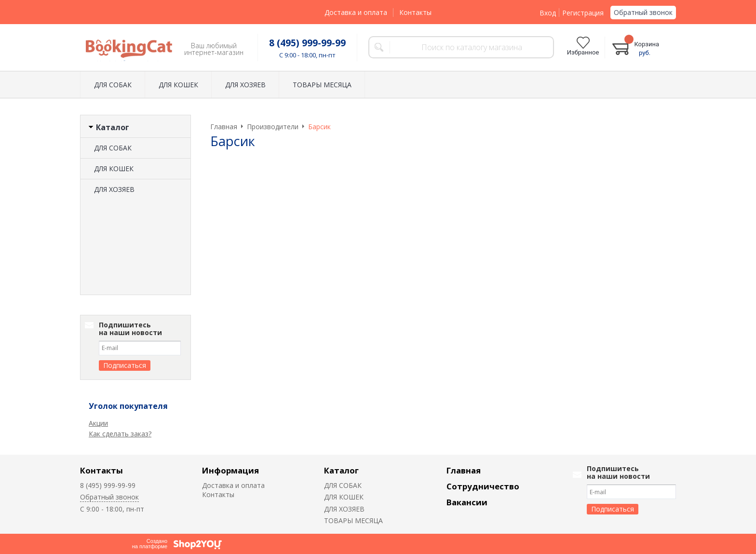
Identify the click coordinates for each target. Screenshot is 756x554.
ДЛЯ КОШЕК (178, 85)
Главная (464, 470)
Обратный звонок (643, 12)
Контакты (415, 12)
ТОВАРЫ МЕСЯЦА (322, 85)
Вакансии (467, 502)
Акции (98, 423)
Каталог (341, 470)
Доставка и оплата (356, 12)
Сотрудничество (483, 486)
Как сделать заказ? (120, 434)
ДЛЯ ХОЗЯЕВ (245, 85)
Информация (230, 470)
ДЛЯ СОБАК (113, 85)
